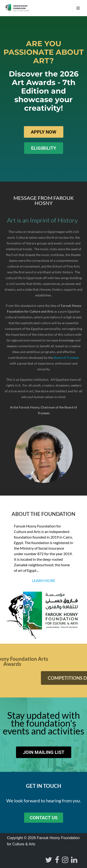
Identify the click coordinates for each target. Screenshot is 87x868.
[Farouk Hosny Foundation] (17, 8)
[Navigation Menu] (78, 8)
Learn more (44, 580)
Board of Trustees (66, 358)
